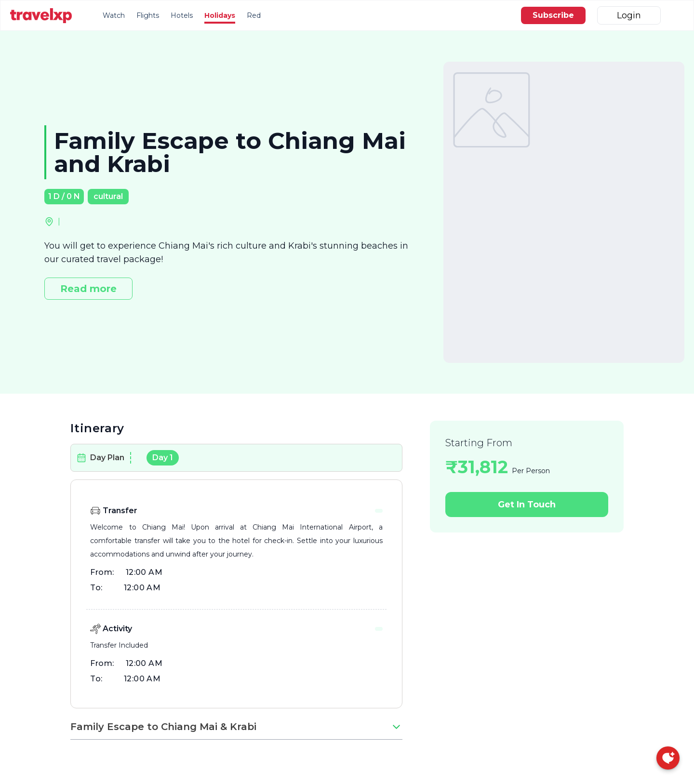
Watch (114, 15)
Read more (88, 289)
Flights (148, 15)
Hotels (182, 15)
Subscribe (553, 15)
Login (629, 15)
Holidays (220, 15)
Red (254, 15)
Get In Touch (527, 505)
